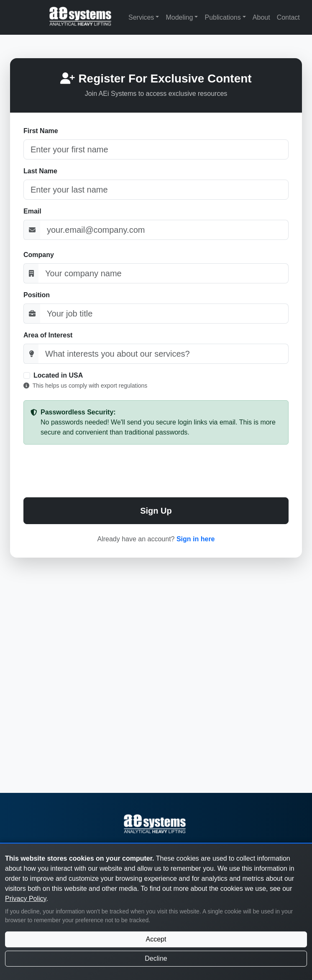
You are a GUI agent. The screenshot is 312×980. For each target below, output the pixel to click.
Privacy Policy (26, 899)
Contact (288, 17)
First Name (41, 131)
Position (37, 295)
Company (39, 255)
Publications (222, 17)
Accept (156, 939)
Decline (156, 958)
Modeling (179, 17)
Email (32, 211)
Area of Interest (48, 335)
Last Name (40, 171)
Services (141, 17)
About (261, 17)
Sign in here (196, 539)
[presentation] (156, 471)
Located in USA (58, 375)
